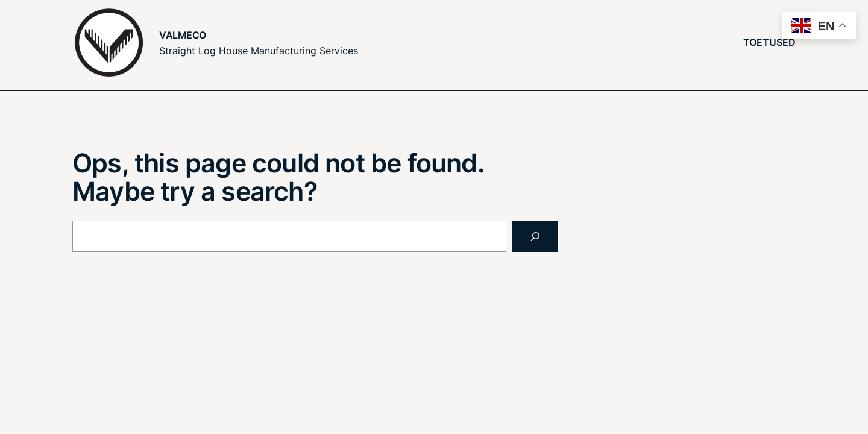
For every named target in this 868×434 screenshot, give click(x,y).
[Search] (535, 236)
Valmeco (183, 35)
